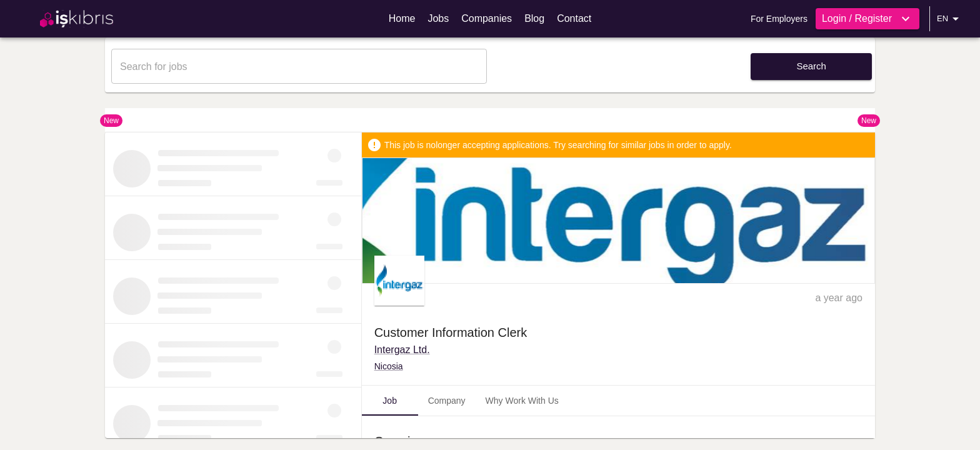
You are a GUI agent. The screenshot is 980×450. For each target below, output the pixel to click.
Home (402, 18)
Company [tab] (447, 401)
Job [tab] (390, 401)
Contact (574, 18)
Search (811, 66)
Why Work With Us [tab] (522, 401)
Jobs (438, 18)
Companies (487, 18)
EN (950, 19)
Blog (534, 18)
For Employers (779, 19)
